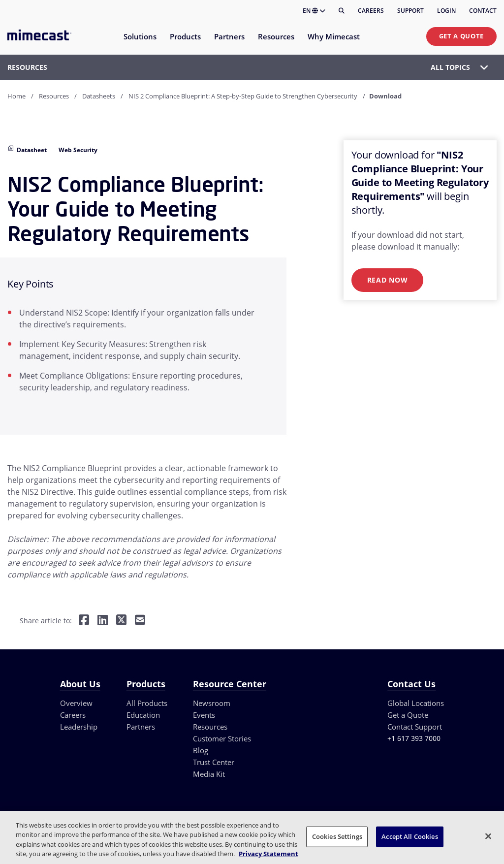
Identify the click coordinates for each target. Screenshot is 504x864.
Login (446, 11)
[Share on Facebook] (84, 621)
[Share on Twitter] (121, 621)
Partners (141, 727)
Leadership (79, 727)
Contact (483, 11)
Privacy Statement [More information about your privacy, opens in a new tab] (268, 854)
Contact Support (415, 727)
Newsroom (212, 703)
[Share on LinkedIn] (103, 621)
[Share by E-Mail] (140, 621)
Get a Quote (461, 36)
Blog (201, 750)
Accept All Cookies (409, 836)
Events (204, 715)
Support (410, 11)
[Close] (488, 836)
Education (143, 715)
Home (16, 96)
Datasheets (99, 96)
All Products (147, 703)
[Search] (342, 11)
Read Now (388, 280)
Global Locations (416, 703)
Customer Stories (222, 738)
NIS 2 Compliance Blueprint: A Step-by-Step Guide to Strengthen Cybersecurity (243, 96)
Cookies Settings (337, 836)
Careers (371, 11)
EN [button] (314, 11)
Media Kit (209, 774)
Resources (54, 96)
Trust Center (214, 762)
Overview (76, 703)
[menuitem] (140, 43)
